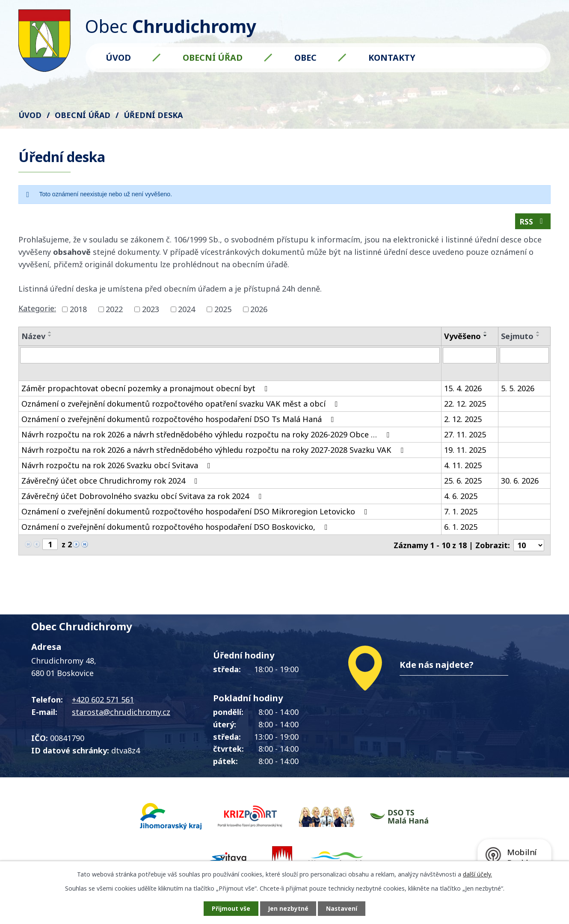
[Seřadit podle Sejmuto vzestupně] (538, 334)
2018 (78, 310)
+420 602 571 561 (103, 702)
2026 (259, 310)
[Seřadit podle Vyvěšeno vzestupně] (486, 334)
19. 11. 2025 (465, 452)
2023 (151, 310)
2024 (187, 310)
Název (33, 337)
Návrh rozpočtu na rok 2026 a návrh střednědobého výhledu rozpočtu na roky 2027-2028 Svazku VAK (214, 452)
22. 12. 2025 (465, 406)
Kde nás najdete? (437, 667)
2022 (114, 310)
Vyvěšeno (462, 337)
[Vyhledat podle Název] (230, 357)
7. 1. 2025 (461, 514)
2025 (223, 310)
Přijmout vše (229, 908)
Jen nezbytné (288, 908)
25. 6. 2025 (463, 483)
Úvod (118, 58)
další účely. (477, 874)
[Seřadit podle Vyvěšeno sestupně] (486, 337)
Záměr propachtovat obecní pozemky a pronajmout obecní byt (146, 391)
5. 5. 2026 (518, 391)
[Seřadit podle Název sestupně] (50, 337)
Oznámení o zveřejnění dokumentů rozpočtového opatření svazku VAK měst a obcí (181, 406)
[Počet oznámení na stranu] (529, 547)
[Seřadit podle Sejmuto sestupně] (538, 337)
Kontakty (392, 58)
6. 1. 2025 (461, 529)
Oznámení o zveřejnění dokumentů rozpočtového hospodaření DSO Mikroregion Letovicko (196, 514)
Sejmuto (517, 337)
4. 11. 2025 (463, 468)
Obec (305, 58)
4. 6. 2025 (461, 499)
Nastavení (344, 908)
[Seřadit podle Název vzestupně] (50, 334)
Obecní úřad (213, 58)
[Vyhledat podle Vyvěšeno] (470, 357)
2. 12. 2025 (463, 422)
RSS (533, 222)
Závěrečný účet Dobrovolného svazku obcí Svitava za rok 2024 (143, 499)
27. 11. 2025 (465, 437)
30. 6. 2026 (520, 483)
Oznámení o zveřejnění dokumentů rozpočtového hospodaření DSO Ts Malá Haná (179, 422)
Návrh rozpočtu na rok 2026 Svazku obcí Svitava (118, 468)
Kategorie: (37, 310)
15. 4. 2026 (463, 391)
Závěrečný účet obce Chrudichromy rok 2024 (111, 483)
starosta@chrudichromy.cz (121, 714)
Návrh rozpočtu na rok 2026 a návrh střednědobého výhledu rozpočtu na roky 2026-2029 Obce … (207, 437)
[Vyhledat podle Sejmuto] (524, 357)
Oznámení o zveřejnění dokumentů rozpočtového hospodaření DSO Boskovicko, (176, 529)
